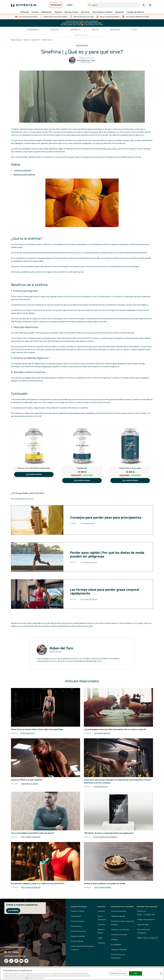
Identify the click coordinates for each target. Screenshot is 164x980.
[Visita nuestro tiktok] (16, 961)
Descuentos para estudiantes (144, 931)
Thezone (26, 40)
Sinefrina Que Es (47, 40)
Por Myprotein (28, 733)
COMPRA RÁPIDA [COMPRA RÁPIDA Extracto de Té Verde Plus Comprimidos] (34, 474)
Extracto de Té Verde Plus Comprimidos (34, 468)
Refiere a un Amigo (146, 913)
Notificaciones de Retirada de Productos (82, 948)
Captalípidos (82, 468)
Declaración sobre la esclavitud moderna (123, 923)
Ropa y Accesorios (102, 918)
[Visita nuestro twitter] (26, 961)
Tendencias (24, 12)
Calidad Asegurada (118, 916)
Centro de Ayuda (77, 921)
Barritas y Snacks (71, 12)
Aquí (27, 978)
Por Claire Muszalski (31, 837)
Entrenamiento (33, 30)
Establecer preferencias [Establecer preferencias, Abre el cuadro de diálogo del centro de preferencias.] (118, 973)
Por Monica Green (30, 784)
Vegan (100, 938)
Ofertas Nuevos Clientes (102, 12)
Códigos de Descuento (146, 920)
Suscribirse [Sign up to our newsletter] (13, 911)
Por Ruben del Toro (86, 60)
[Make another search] (82, 35)
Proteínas (101, 925)
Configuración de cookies (15, 947)
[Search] (90, 5)
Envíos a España (77, 941)
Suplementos (46, 12)
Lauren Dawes (89, 524)
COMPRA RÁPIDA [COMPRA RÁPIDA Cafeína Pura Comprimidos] (130, 481)
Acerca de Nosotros (119, 911)
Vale (136, 973)
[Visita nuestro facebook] (11, 961)
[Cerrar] (161, 973)
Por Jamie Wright (102, 733)
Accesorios (85, 12)
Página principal (16, 40)
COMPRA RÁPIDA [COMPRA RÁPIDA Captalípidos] (82, 481)
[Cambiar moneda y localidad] (33, 952)
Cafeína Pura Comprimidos (130, 468)
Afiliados (114, 940)
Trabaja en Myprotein (119, 950)
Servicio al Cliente (78, 911)
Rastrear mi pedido (78, 936)
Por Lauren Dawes (103, 887)
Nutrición (55, 30)
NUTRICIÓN (56, 6)
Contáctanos (76, 916)
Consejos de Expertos (135, 12)
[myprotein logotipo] (24, 5)
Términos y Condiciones (120, 930)
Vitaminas (58, 12)
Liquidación (119, 12)
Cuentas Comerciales (119, 935)
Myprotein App (143, 925)
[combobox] (113, 5)
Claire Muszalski (90, 562)
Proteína (35, 12)
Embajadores (115, 30)
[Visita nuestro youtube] (21, 961)
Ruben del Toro (61, 648)
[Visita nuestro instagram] (6, 961)
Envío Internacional (78, 931)
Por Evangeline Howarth (105, 837)
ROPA (70, 6)
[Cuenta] (144, 5)
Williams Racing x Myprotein (147, 938)
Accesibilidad (116, 945)
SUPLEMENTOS (82, 45)
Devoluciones (76, 926)
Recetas (95, 30)
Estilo (134, 30)
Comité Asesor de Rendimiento (118, 956)
